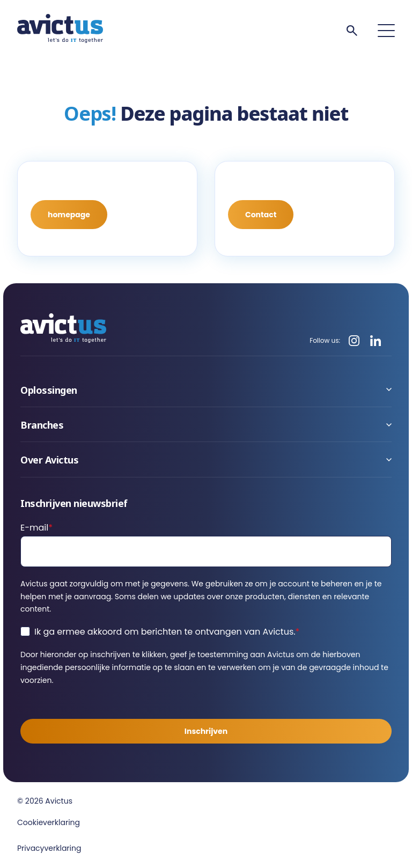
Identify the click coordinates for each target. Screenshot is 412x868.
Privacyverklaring (49, 848)
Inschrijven (206, 731)
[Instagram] (354, 341)
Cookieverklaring (49, 822)
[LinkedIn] (376, 341)
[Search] (352, 31)
